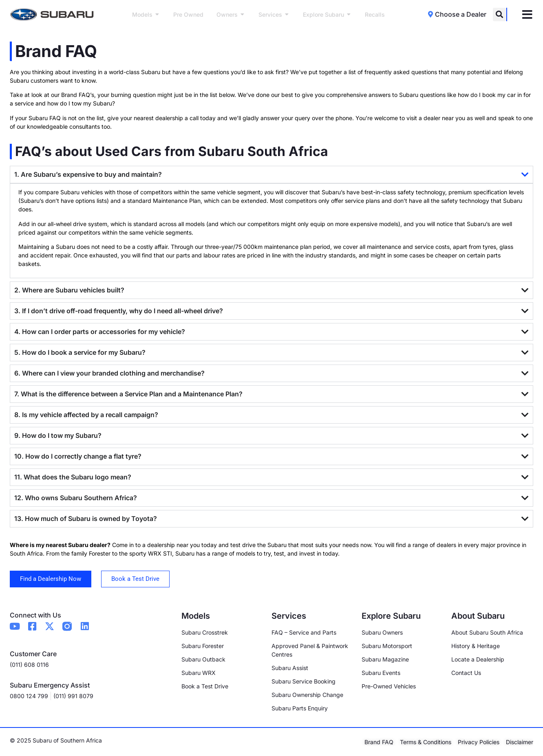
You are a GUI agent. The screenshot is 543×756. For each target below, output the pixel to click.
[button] (500, 14)
